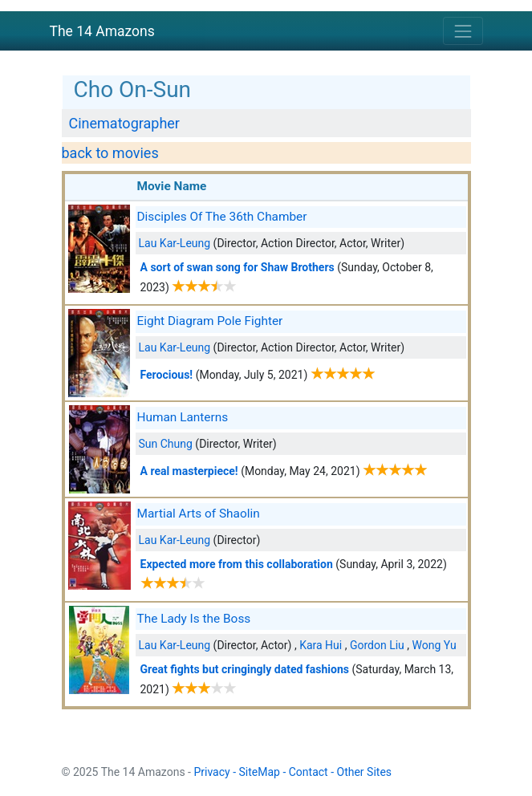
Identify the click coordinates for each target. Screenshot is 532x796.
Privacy (211, 772)
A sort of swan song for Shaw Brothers (238, 267)
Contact (309, 772)
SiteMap (260, 772)
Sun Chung (166, 444)
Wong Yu (435, 645)
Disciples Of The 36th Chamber (222, 217)
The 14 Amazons (102, 31)
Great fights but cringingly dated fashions (245, 669)
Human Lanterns (183, 417)
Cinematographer (124, 123)
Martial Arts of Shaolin (199, 514)
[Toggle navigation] (463, 31)
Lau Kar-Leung (175, 243)
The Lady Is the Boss (194, 619)
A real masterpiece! (189, 471)
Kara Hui (321, 645)
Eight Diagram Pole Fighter (210, 321)
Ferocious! (167, 375)
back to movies (110, 153)
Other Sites (365, 772)
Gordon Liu (377, 645)
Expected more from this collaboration (237, 564)
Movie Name (172, 186)
